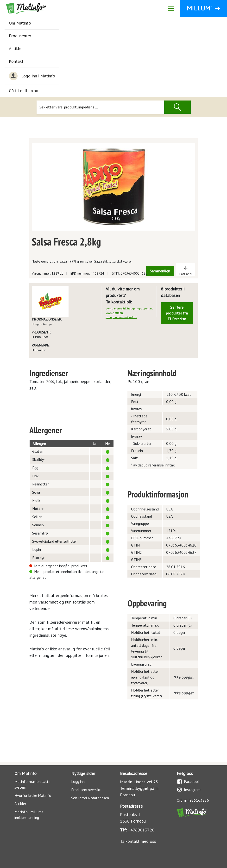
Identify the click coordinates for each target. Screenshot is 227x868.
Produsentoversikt (86, 790)
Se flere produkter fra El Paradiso (177, 313)
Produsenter (20, 36)
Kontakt (16, 61)
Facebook (188, 782)
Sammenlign (160, 271)
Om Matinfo (20, 23)
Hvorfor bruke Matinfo (33, 795)
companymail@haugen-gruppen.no (130, 308)
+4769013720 (141, 830)
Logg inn (78, 781)
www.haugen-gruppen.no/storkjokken (121, 315)
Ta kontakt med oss (138, 841)
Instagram (189, 790)
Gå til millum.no (24, 91)
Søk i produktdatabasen (90, 798)
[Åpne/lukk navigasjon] (171, 8)
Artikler (16, 48)
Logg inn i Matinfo (32, 76)
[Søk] (100, 107)
